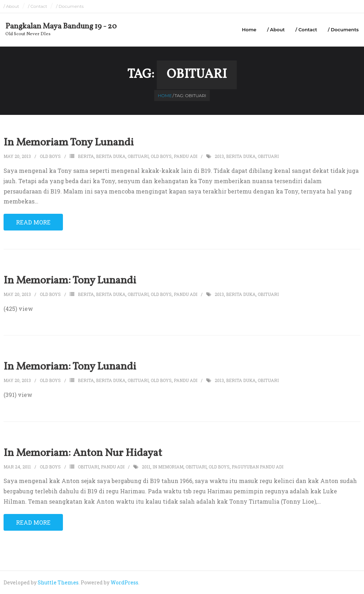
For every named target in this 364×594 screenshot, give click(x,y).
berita (86, 156)
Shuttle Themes (58, 582)
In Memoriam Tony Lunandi (69, 143)
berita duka (111, 156)
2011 (146, 467)
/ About (11, 6)
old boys (161, 156)
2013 (219, 156)
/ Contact (38, 6)
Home (249, 30)
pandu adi (186, 156)
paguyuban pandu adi (258, 467)
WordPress (124, 582)
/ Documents (70, 6)
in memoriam (168, 467)
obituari (138, 156)
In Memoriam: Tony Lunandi (70, 281)
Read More (33, 222)
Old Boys (50, 156)
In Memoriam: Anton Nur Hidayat (83, 453)
